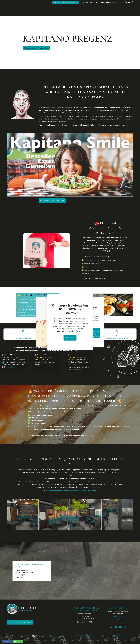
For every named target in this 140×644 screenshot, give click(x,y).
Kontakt (70, 338)
